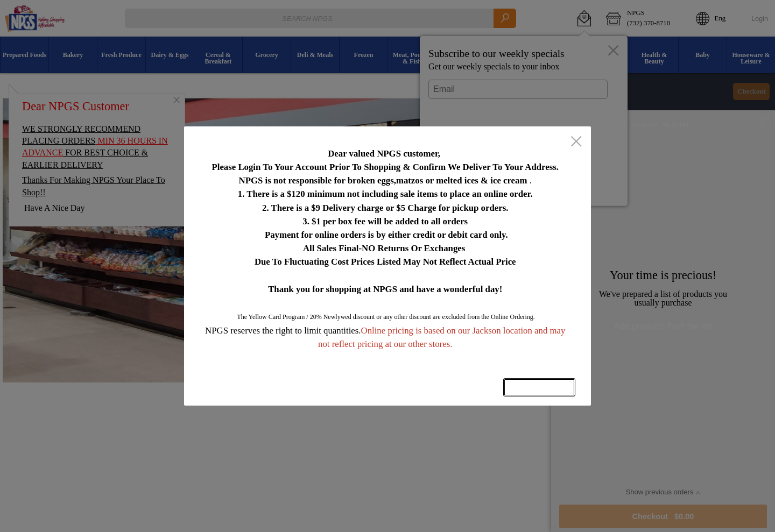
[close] (576, 143)
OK (539, 387)
